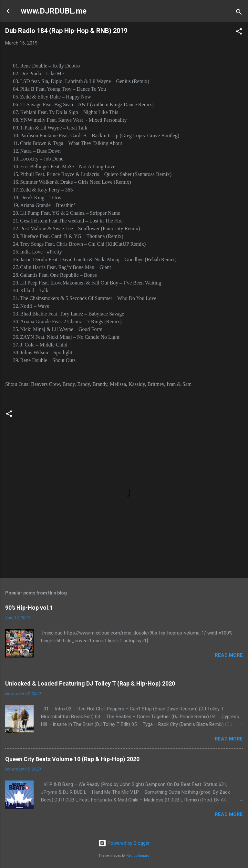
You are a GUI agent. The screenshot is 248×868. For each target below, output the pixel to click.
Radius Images (138, 856)
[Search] (239, 13)
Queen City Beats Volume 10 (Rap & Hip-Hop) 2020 (72, 759)
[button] (239, 32)
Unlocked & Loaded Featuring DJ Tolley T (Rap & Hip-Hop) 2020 (90, 683)
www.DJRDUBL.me (54, 11)
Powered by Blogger (124, 843)
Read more (229, 655)
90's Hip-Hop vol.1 (29, 608)
